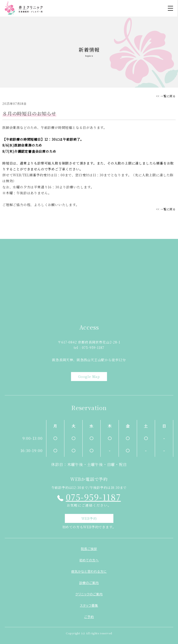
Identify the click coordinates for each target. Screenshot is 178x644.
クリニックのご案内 (89, 594)
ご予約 (89, 617)
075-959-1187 (93, 497)
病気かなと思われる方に (89, 572)
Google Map (89, 377)
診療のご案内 (89, 583)
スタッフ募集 (89, 606)
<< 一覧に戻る (166, 96)
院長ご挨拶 (89, 549)
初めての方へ (89, 560)
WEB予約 (89, 518)
